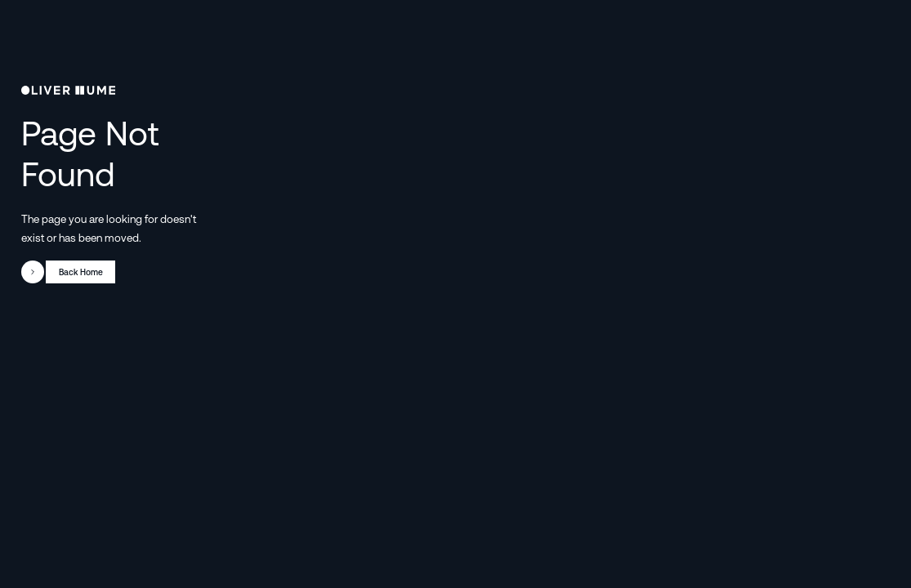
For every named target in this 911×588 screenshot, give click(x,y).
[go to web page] (69, 272)
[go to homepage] (68, 91)
